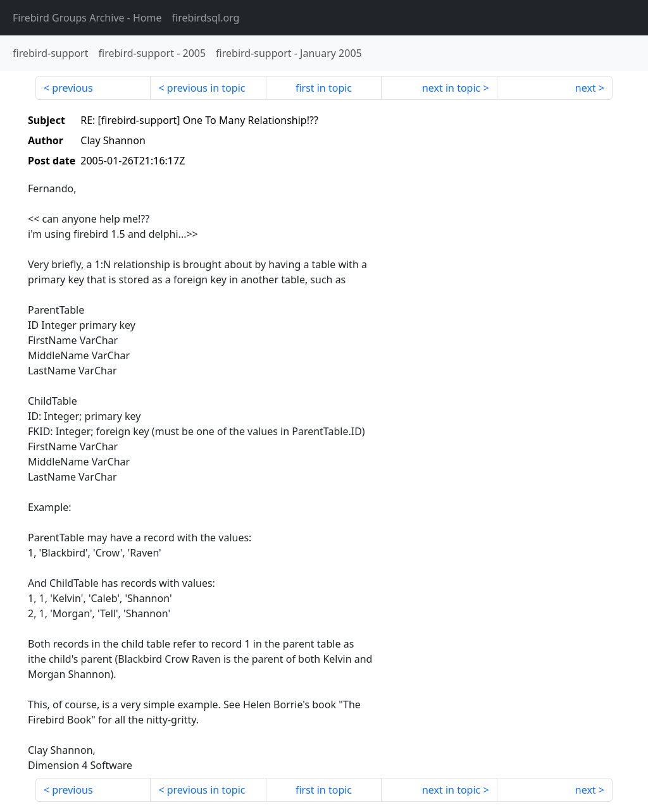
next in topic (451, 88)
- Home (87, 18)
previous (72, 88)
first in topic (324, 88)
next (586, 88)
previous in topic (206, 88)
